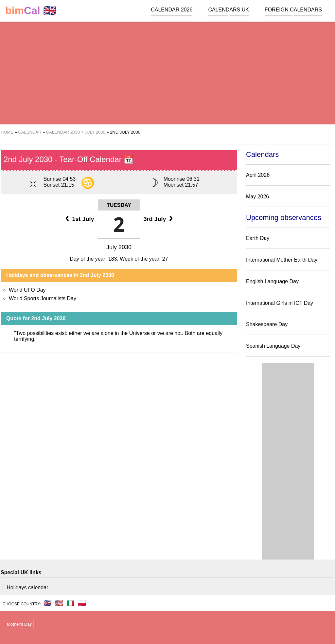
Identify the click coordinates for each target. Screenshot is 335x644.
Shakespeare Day (267, 324)
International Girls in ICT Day (280, 303)
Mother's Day (19, 624)
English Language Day (272, 281)
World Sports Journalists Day (43, 298)
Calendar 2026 (172, 10)
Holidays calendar (27, 588)
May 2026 (257, 197)
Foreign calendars (293, 10)
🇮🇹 (71, 603)
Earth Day (258, 238)
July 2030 (119, 247)
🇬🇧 (31, 11)
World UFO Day (27, 290)
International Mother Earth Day (282, 260)
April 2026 (258, 175)
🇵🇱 (82, 603)
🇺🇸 (59, 603)
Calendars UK (228, 10)
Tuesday (119, 205)
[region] (167, 72)
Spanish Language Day (273, 346)
